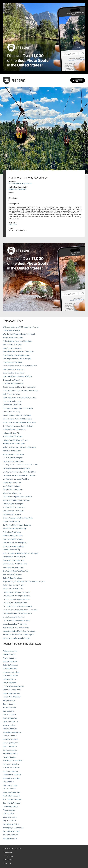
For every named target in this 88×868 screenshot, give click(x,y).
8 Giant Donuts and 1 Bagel (13, 338)
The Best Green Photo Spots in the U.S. (17, 596)
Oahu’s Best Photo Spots (12, 514)
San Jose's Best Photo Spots (13, 567)
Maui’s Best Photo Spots (12, 486)
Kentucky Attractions (10, 718)
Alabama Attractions (10, 651)
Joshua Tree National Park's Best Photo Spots (19, 447)
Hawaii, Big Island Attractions (13, 686)
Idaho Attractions (9, 700)
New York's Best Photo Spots (13, 511)
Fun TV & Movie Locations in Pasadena (17, 415)
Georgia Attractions (10, 683)
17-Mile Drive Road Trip (11, 330)
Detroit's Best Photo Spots (12, 405)
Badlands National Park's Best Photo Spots (18, 352)
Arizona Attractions (10, 658)
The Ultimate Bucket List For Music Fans (17, 613)
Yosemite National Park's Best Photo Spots (18, 635)
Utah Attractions (9, 814)
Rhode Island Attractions (12, 796)
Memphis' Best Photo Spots (13, 490)
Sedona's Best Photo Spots (13, 578)
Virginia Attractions (10, 821)
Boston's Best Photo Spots (12, 362)
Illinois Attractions (9, 704)
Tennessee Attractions (11, 807)
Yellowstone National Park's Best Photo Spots (19, 631)
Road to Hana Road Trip (12, 550)
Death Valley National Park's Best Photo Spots (19, 398)
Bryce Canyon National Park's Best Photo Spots (20, 366)
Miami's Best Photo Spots (12, 493)
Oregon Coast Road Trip (12, 521)
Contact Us (7, 863)
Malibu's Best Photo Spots (12, 483)
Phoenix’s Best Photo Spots (13, 536)
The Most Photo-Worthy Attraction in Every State (20, 610)
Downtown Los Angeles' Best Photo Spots (18, 408)
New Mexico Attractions (11, 768)
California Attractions (10, 665)
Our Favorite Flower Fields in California (17, 525)
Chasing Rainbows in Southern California (17, 376)
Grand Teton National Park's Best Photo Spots (19, 422)
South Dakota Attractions (12, 803)
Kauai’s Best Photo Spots (12, 451)
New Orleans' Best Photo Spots (14, 507)
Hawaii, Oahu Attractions (12, 697)
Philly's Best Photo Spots (12, 532)
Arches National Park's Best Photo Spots (17, 341)
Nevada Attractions (10, 757)
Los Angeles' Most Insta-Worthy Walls (16, 468)
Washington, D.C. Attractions (13, 828)
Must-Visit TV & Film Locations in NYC (16, 500)
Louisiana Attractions (10, 722)
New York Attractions (10, 771)
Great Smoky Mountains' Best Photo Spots (18, 426)
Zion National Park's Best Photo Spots (16, 638)
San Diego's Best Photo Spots (14, 560)
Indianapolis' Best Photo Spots (14, 444)
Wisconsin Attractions (10, 835)
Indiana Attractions (9, 707)
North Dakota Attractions (12, 778)
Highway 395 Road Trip (11, 433)
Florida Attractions (9, 679)
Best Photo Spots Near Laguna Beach (16, 355)
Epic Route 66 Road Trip (12, 412)
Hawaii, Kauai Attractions (12, 690)
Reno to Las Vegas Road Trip (13, 546)
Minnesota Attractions (11, 739)
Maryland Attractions (10, 729)
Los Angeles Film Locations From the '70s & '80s (20, 465)
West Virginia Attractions (12, 831)
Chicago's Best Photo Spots (13, 380)
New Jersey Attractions (11, 764)
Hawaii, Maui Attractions (11, 693)
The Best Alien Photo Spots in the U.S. (17, 592)
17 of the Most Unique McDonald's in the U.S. (19, 334)
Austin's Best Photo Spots (12, 348)
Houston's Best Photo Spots (13, 437)
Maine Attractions (9, 725)
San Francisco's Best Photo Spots (15, 564)
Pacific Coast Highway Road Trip (15, 529)
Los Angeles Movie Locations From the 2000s (19, 472)
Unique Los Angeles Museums (14, 617)
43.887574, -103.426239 (17, 189)
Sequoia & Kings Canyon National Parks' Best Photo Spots (24, 582)
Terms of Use (8, 860)
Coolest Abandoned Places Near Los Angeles (19, 387)
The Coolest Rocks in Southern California (18, 606)
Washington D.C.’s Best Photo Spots (16, 628)
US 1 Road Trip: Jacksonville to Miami (16, 620)
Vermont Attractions (10, 817)
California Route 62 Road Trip (13, 369)
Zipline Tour (13, 225)
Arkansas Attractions (10, 662)
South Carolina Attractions (12, 799)
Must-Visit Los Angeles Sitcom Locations (17, 497)
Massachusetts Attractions (12, 732)
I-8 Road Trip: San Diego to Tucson (15, 440)
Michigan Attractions (10, 736)
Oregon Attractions (10, 789)
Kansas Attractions (10, 715)
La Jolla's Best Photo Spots (13, 458)
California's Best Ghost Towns (13, 373)
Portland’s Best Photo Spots (13, 539)
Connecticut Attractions (11, 672)
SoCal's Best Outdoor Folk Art (14, 585)
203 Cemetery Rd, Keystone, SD (20, 184)
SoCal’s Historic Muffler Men (13, 589)
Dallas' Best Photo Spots (12, 394)
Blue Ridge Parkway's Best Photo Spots (17, 359)
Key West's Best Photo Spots (13, 454)
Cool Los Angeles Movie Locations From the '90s (20, 391)
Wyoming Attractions (10, 838)
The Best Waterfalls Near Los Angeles (16, 599)
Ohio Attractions (9, 782)
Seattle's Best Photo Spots (12, 574)
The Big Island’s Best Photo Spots (15, 603)
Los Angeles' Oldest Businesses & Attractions (19, 475)
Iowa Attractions (9, 711)
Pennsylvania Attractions (12, 792)
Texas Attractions (9, 810)
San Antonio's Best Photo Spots (14, 557)
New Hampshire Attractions (13, 761)
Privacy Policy (8, 856)
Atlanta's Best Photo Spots (12, 345)
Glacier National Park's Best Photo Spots (17, 419)
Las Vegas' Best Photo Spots (13, 461)
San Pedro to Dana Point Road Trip (15, 571)
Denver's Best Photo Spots (12, 401)
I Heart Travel (8, 853)
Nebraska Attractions (10, 753)
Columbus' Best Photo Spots (13, 384)
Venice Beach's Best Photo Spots (15, 624)
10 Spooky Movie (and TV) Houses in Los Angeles (21, 327)
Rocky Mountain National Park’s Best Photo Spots (21, 553)
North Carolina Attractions (12, 775)
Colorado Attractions (10, 669)
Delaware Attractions (10, 676)
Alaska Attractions (9, 654)
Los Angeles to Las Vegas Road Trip (16, 479)
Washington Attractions (11, 824)
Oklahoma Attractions (10, 785)
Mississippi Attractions (11, 743)
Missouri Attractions (10, 746)
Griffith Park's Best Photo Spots (14, 429)
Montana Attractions (10, 750)
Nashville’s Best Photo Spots (13, 504)
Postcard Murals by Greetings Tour (15, 543)
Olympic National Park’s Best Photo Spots (18, 518)
